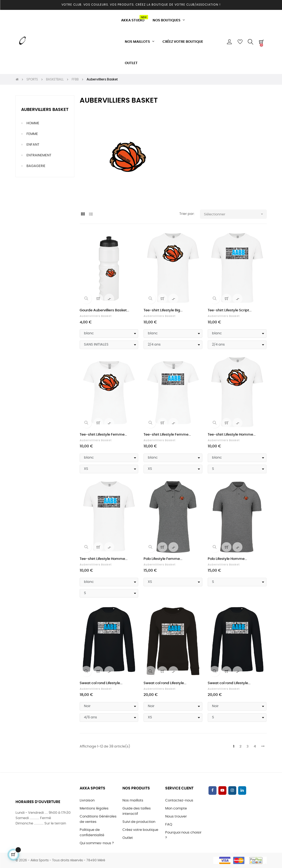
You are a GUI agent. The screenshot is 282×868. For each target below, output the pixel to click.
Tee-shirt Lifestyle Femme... (103, 435)
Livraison (87, 801)
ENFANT (33, 145)
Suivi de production (139, 822)
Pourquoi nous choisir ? (183, 835)
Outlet (128, 838)
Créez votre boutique (140, 830)
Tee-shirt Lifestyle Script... (230, 310)
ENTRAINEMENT (39, 155)
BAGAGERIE (36, 166)
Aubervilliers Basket (45, 110)
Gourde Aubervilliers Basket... (104, 310)
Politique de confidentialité (92, 833)
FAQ (169, 825)
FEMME (32, 134)
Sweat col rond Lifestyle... (101, 683)
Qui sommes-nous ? (97, 843)
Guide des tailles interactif (137, 811)
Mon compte (176, 809)
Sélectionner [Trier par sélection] (235, 214)
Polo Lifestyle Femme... (163, 559)
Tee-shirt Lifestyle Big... (163, 310)
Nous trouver (176, 817)
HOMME (33, 123)
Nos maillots (133, 801)
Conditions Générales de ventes (98, 819)
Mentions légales (94, 809)
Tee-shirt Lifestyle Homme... (232, 435)
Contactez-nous (179, 801)
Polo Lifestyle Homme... (227, 559)
